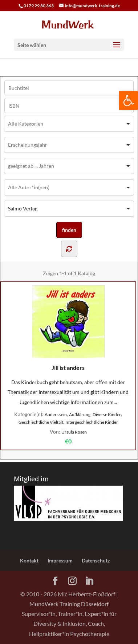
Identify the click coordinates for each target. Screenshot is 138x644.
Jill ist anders (68, 328)
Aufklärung (80, 414)
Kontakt (29, 560)
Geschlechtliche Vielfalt (41, 422)
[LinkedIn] (89, 581)
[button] (129, 100)
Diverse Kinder (107, 414)
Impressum (60, 560)
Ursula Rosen (74, 432)
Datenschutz (96, 560)
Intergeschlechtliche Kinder (92, 422)
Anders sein (56, 414)
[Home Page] (69, 24)
